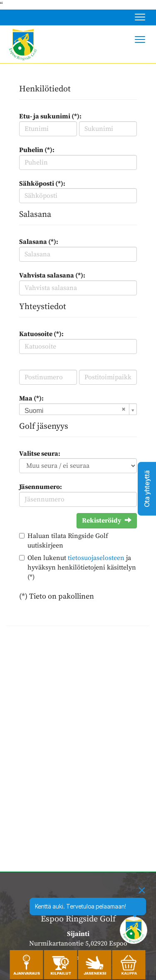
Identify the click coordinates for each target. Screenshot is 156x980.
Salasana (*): (39, 242)
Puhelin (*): (37, 150)
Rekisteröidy (107, 521)
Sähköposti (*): (42, 184)
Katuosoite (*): (41, 334)
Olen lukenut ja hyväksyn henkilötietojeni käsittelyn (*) (82, 567)
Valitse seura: (40, 454)
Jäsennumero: (41, 487)
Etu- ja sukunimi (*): (50, 116)
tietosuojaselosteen (96, 558)
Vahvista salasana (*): (52, 275)
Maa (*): (31, 398)
